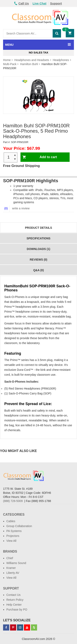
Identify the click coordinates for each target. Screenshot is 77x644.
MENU (9, 45)
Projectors (13, 536)
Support (56, 3)
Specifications (38, 238)
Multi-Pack (10, 64)
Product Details (38, 228)
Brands (10, 551)
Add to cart (48, 157)
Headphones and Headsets (32, 60)
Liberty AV (13, 573)
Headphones (61, 60)
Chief (10, 558)
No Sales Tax (38, 53)
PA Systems (14, 531)
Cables (11, 521)
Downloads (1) (38, 249)
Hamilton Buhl (29, 64)
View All (11, 541)
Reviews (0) (38, 260)
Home (7, 60)
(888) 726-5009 (13, 501)
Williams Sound (16, 563)
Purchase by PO (17, 610)
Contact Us (13, 595)
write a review (20, 208)
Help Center (14, 605)
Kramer (11, 568)
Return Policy (15, 600)
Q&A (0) (38, 270)
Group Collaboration (19, 526)
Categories (14, 515)
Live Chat (40, 3)
